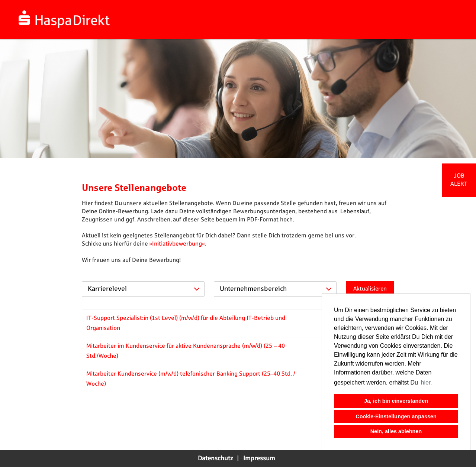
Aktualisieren (370, 289)
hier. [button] (427, 382)
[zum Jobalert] (459, 180)
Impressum (259, 458)
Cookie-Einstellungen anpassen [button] (396, 416)
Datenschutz (216, 458)
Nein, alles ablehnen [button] (396, 431)
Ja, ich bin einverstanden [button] (396, 401)
